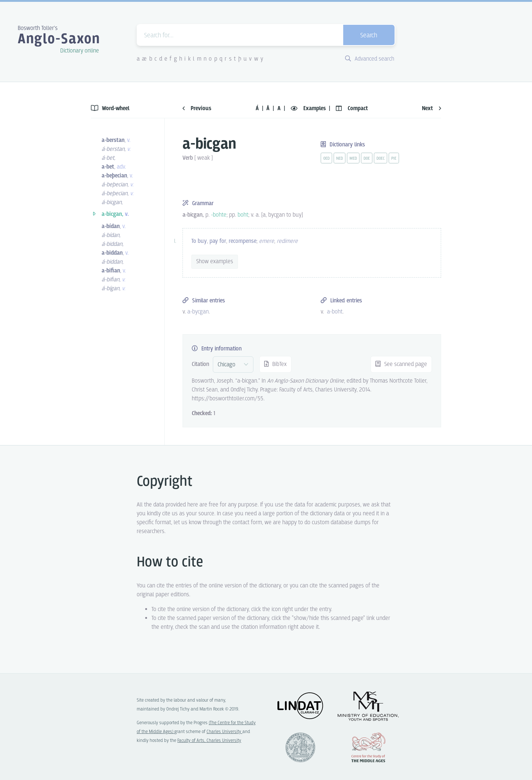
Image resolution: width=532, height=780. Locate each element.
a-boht (335, 312)
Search (369, 36)
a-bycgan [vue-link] (198, 312)
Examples (309, 108)
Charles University (224, 732)
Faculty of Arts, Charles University (209, 741)
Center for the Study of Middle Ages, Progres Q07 (368, 747)
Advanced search (370, 59)
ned (340, 159)
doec (381, 159)
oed (326, 159)
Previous (197, 108)
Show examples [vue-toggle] (215, 262)
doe (367, 159)
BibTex (275, 364)
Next (432, 108)
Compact (352, 108)
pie (394, 159)
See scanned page (401, 364)
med (353, 159)
